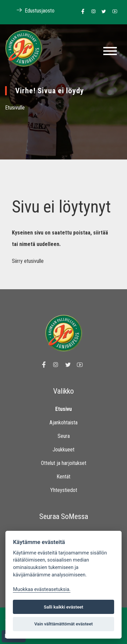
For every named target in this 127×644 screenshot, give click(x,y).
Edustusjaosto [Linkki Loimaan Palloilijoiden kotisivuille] (32, 10)
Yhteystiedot (64, 490)
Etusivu (63, 409)
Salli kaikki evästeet (63, 607)
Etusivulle (15, 108)
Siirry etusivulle (28, 261)
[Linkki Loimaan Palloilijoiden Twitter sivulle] (102, 12)
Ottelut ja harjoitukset (64, 463)
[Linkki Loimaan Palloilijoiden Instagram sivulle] (92, 12)
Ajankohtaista (63, 423)
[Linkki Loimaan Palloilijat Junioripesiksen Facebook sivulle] (81, 12)
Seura (64, 436)
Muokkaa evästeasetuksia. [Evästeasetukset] (42, 589)
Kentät (63, 477)
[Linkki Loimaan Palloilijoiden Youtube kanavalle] (113, 12)
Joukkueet (63, 450)
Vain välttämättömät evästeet (63, 624)
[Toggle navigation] (110, 51)
